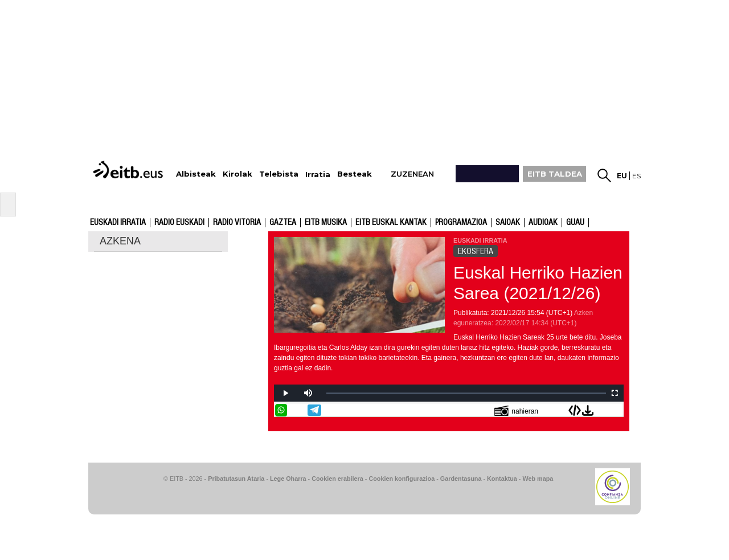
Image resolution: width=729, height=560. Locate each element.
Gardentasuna (461, 479)
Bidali (616, 410)
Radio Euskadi (179, 223)
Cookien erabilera (337, 479)
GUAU (575, 223)
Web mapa (538, 479)
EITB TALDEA (555, 174)
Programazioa (461, 223)
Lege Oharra (288, 479)
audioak (543, 223)
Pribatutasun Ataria (236, 479)
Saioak (508, 223)
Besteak (355, 174)
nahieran (516, 410)
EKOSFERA (476, 251)
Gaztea (283, 223)
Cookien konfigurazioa (402, 479)
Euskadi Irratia (118, 223)
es (636, 176)
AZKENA (120, 241)
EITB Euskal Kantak (391, 223)
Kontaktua (502, 479)
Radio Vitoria (237, 223)
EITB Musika (326, 223)
